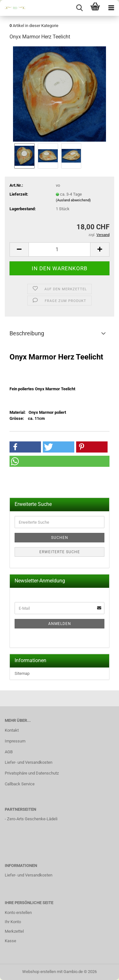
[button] (19, 249)
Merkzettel (14, 931)
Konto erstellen (18, 913)
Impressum (15, 741)
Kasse (10, 941)
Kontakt (12, 730)
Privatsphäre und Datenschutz (32, 773)
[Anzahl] (60, 249)
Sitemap (22, 673)
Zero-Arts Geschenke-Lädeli (32, 819)
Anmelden (60, 624)
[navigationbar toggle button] (111, 8)
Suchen (60, 538)
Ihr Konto (13, 922)
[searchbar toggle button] (79, 8)
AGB (9, 752)
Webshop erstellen (39, 972)
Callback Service (20, 784)
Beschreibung (27, 333)
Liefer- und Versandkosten (29, 762)
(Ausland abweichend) (73, 200)
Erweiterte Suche (60, 552)
